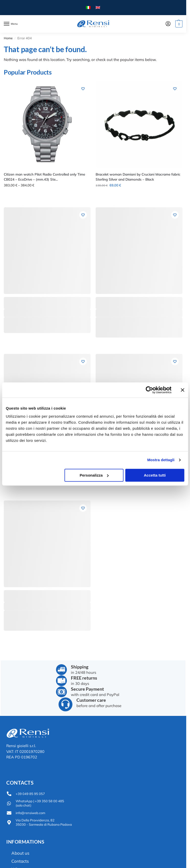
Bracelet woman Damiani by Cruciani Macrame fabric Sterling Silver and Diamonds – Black (138, 177)
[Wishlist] (83, 89)
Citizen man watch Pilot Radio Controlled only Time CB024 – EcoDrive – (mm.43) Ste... (44, 177)
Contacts (20, 861)
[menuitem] (88, 8)
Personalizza (94, 475)
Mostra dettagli (161, 460)
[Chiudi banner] (182, 390)
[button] (178, 24)
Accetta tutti (155, 475)
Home (8, 38)
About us (20, 853)
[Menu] (11, 24)
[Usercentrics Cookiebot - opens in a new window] (149, 390)
